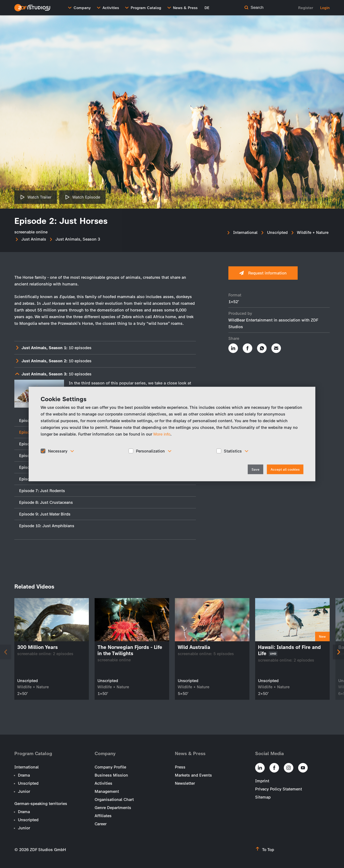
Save (255, 470)
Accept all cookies (285, 470)
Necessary (58, 451)
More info (162, 434)
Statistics (233, 451)
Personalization (150, 451)
